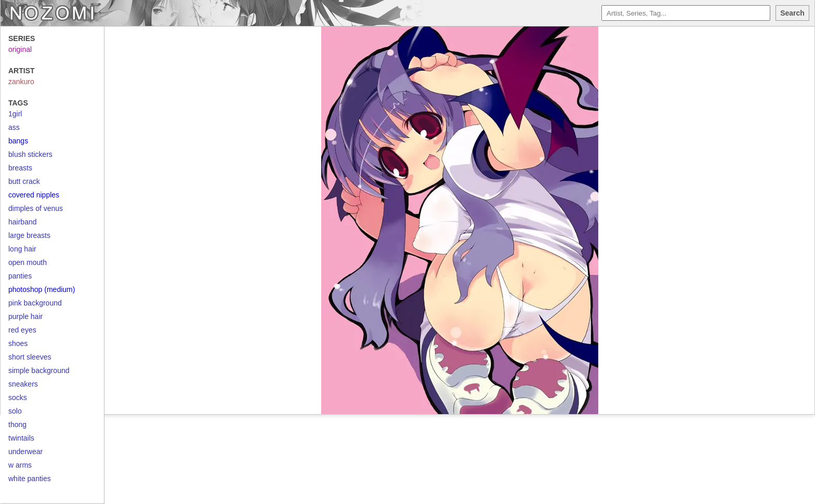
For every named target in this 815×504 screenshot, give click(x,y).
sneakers (23, 384)
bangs (18, 141)
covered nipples (34, 195)
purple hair (25, 316)
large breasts (29, 235)
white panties (30, 479)
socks (18, 397)
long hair (22, 249)
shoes (18, 343)
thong (17, 425)
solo (15, 411)
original (20, 49)
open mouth (28, 262)
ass (14, 127)
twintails (21, 438)
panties (20, 276)
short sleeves (30, 357)
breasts (20, 168)
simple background (39, 370)
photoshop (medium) (42, 289)
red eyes (22, 330)
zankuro (21, 82)
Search (792, 13)
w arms (20, 465)
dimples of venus (36, 208)
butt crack (24, 181)
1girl (15, 114)
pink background (35, 303)
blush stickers (30, 154)
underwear (25, 452)
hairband (23, 222)
